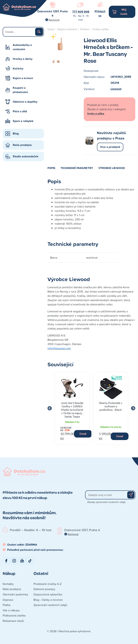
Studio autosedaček (26, 156)
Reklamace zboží (13, 621)
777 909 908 (81, 12)
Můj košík (124, 12)
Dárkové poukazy (44, 589)
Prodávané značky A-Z (47, 584)
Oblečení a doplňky (25, 102)
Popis (51, 168)
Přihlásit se (100, 13)
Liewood (116, 89)
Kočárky (18, 68)
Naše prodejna (22, 145)
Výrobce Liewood (112, 168)
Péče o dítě (20, 111)
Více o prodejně (110, 147)
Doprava (8, 600)
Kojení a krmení (23, 78)
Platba (7, 605)
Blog (16, 133)
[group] (72, 408)
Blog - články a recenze (48, 600)
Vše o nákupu (11, 610)
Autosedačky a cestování (22, 47)
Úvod (51, 29)
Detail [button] (83, 434)
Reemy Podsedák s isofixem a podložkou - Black (111, 406)
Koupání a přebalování (20, 90)
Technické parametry (77, 168)
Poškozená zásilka (14, 615)
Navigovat (54, 20)
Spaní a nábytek (23, 121)
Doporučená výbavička (48, 594)
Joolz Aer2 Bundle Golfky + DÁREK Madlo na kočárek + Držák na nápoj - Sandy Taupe (72, 410)
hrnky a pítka (101, 29)
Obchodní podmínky (15, 594)
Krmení (85, 29)
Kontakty (8, 584)
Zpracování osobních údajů (50, 605)
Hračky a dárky (23, 59)
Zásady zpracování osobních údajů (106, 502)
